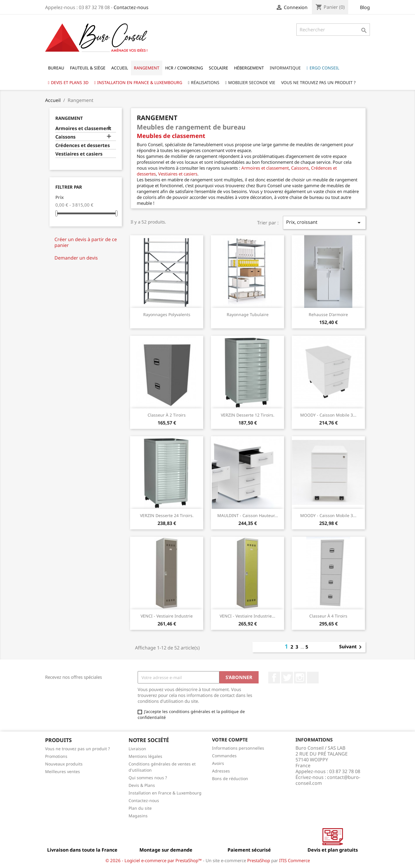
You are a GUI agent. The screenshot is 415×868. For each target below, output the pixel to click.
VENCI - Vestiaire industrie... (247, 616)
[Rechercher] (333, 30)
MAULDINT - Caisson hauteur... (248, 515)
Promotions (56, 756)
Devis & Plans (142, 785)
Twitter (287, 678)
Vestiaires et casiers (79, 154)
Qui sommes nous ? (148, 778)
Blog (365, 7)
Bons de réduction (230, 779)
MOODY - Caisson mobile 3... (328, 415)
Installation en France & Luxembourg (165, 793)
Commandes (224, 756)
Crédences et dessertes (83, 145)
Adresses (221, 771)
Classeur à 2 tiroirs (167, 415)
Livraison (137, 749)
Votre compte (230, 740)
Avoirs (218, 763)
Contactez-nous (131, 7)
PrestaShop (259, 860)
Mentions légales (145, 756)
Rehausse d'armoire (328, 314)
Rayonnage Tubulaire (248, 314)
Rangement (69, 118)
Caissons (65, 137)
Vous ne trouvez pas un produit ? (77, 749)
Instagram (300, 678)
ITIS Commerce (294, 860)
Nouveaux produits (64, 764)
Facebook (274, 678)
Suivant (351, 647)
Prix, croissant (324, 222)
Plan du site (140, 808)
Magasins (138, 816)
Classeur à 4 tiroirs (328, 616)
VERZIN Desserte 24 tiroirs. (167, 515)
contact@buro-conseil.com (328, 780)
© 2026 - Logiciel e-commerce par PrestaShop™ (154, 860)
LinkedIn (313, 678)
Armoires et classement (83, 128)
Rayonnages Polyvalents (167, 314)
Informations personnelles (238, 748)
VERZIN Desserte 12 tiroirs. (248, 415)
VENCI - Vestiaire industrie (167, 616)
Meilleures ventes (63, 771)
